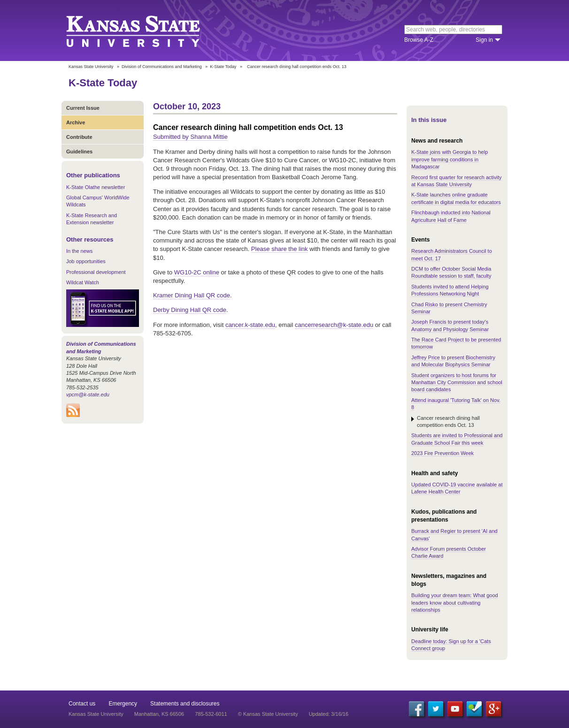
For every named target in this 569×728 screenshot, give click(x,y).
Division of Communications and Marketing (162, 67)
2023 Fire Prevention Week (442, 453)
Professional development (96, 272)
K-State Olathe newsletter (96, 187)
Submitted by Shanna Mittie (190, 137)
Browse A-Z (419, 40)
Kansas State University (145, 30)
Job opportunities (86, 261)
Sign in (484, 40)
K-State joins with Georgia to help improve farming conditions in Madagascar (450, 159)
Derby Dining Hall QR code (190, 310)
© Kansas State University (268, 714)
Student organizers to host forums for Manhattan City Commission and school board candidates (457, 383)
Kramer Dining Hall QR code (192, 295)
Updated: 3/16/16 (329, 714)
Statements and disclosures (185, 704)
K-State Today (223, 67)
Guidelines (79, 152)
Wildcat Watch (83, 282)
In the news (79, 251)
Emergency (123, 704)
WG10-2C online (197, 272)
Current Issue (83, 108)
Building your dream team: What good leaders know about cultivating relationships (455, 603)
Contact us (82, 704)
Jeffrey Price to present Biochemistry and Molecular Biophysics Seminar (453, 361)
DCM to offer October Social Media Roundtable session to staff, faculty (451, 272)
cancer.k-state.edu (250, 325)
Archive (76, 122)
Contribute (79, 137)
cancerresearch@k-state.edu (334, 325)
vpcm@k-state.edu (88, 394)
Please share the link (280, 249)
